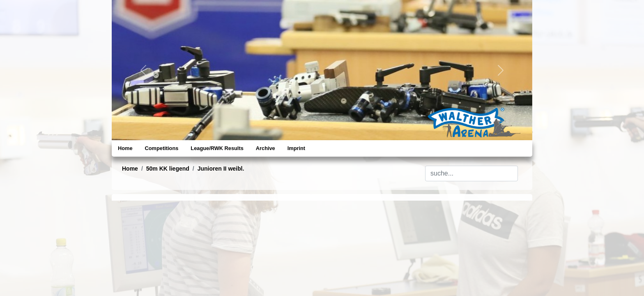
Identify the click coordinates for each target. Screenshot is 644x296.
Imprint (296, 148)
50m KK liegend (168, 169)
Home (125, 148)
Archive (266, 148)
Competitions (162, 148)
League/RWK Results (217, 148)
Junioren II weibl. (221, 169)
